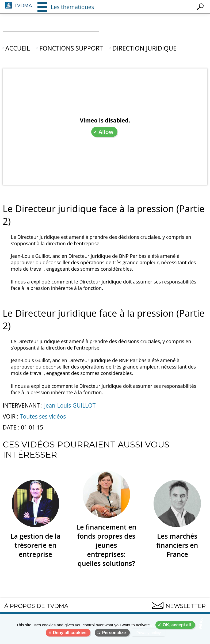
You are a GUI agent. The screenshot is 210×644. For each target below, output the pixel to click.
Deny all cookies (70, 633)
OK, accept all (177, 625)
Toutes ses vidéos (43, 416)
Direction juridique (144, 48)
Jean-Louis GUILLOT (70, 405)
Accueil (18, 48)
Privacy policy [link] (148, 633)
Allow (106, 132)
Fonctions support (71, 48)
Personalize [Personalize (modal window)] (114, 633)
